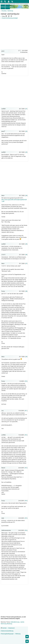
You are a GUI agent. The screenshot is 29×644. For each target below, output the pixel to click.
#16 (26, 530)
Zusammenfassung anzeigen (9, 18)
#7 (26, 264)
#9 (26, 357)
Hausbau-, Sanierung (7, 11)
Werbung (18, 634)
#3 (26, 152)
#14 (26, 501)
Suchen (4, 628)
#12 (26, 435)
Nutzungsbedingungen (7, 634)
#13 (26, 468)
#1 (26, 109)
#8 (26, 291)
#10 (26, 381)
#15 (26, 518)
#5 (26, 244)
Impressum (11, 628)
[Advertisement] (14, 34)
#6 (26, 255)
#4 (26, 196)
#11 (26, 411)
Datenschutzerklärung (7, 631)
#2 (26, 131)
